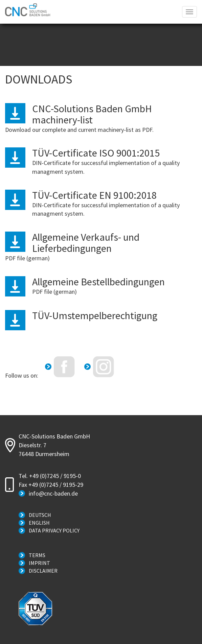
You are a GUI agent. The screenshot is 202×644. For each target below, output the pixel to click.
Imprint (39, 563)
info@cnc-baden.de (53, 493)
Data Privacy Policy (54, 530)
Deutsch (40, 515)
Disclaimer (43, 571)
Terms (37, 555)
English (39, 523)
